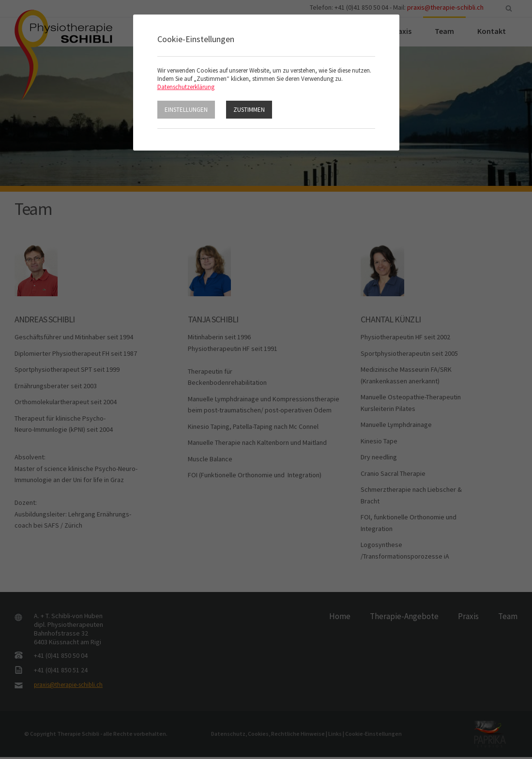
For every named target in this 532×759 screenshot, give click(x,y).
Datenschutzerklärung (186, 87)
